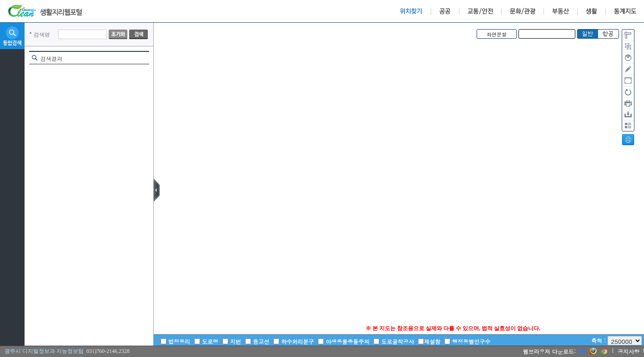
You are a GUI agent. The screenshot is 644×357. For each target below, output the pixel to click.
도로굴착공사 (397, 341)
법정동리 (179, 341)
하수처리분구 (297, 341)
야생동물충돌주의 (347, 341)
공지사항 (629, 351)
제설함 (432, 341)
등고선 (261, 341)
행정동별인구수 (471, 341)
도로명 (210, 341)
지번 (236, 341)
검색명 (42, 34)
